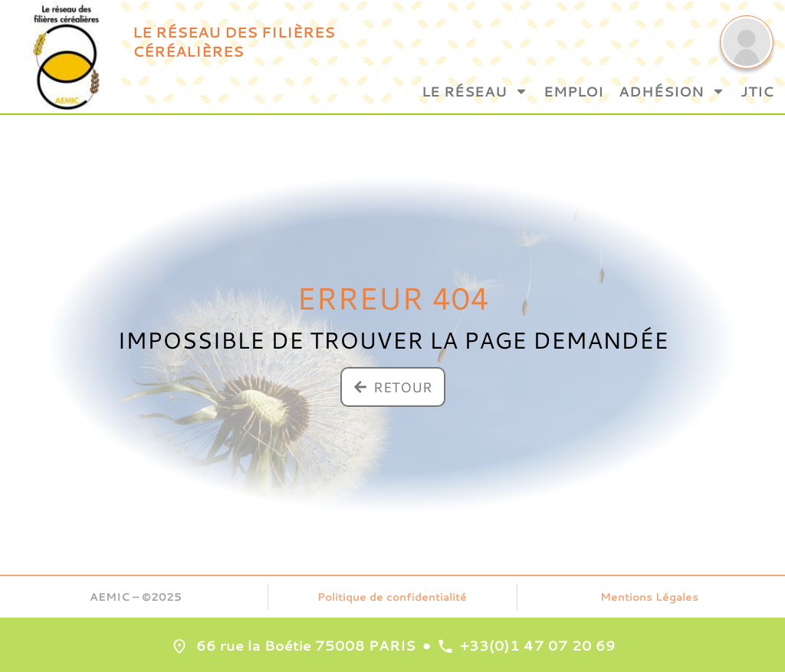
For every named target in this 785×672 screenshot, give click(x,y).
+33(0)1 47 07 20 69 (538, 645)
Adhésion (672, 91)
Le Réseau (475, 91)
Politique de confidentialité (392, 597)
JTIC (757, 91)
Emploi (573, 91)
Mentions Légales (649, 597)
